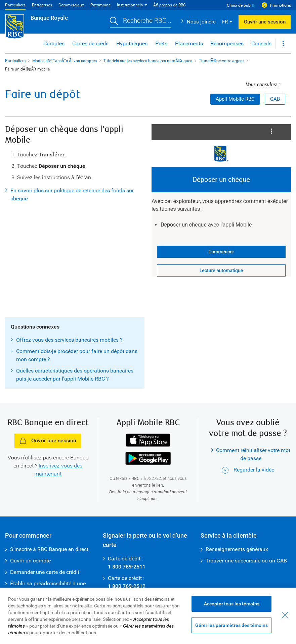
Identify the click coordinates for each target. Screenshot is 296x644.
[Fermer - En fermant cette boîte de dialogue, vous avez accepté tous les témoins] (285, 615)
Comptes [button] (54, 43)
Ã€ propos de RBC (170, 5)
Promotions (280, 5)
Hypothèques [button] (132, 43)
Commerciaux (71, 5)
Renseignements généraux (237, 549)
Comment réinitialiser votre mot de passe (253, 454)
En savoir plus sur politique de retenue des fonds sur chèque (72, 194)
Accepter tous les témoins (232, 604)
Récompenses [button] (227, 43)
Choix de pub (239, 5)
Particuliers (15, 5)
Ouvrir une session (48, 441)
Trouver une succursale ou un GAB (246, 561)
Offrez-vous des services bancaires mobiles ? (69, 340)
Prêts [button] (161, 43)
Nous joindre (201, 22)
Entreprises (42, 5)
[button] (141, 22)
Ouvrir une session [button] (265, 22)
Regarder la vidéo (248, 470)
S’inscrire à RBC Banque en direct (49, 549)
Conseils (261, 43)
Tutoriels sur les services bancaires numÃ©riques (148, 61)
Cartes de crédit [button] (91, 43)
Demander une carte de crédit (45, 572)
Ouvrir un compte (30, 561)
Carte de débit (124, 559)
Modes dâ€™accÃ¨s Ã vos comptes (65, 61)
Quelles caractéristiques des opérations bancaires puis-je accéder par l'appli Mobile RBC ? (75, 375)
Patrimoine (100, 5)
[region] (148, 616)
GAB (275, 99)
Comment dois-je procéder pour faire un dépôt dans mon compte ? (77, 355)
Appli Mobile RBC (235, 99)
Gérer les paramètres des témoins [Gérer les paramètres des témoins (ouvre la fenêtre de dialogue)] (231, 625)
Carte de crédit (125, 578)
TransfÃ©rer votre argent (221, 61)
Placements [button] (189, 43)
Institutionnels (130, 5)
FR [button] (225, 22)
